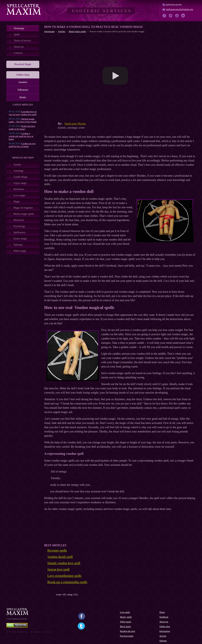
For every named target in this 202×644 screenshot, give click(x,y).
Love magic (19, 195)
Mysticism (19, 220)
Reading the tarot (128, 631)
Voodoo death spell (60, 557)
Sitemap (163, 641)
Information (165, 631)
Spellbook (164, 617)
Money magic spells (24, 214)
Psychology (19, 226)
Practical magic (127, 636)
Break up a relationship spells (67, 582)
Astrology (18, 171)
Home (162, 612)
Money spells (126, 617)
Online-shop (23, 75)
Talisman (18, 245)
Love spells (125, 612)
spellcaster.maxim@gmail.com (179, 9)
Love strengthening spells (64, 576)
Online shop (165, 627)
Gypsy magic (20, 183)
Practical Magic (23, 64)
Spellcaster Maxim (75, 124)
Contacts (18, 53)
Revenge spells (57, 550)
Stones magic (20, 239)
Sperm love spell (58, 569)
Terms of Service (22, 41)
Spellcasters (19, 232)
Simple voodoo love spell (64, 563)
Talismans (23, 90)
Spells (17, 34)
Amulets (23, 82)
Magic (17, 202)
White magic (20, 251)
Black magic (125, 627)
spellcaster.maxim (174, 5)
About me (19, 47)
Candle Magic (21, 177)
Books (23, 97)
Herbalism (19, 189)
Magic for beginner (23, 208)
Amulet (17, 165)
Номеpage (19, 28)
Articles (163, 636)
